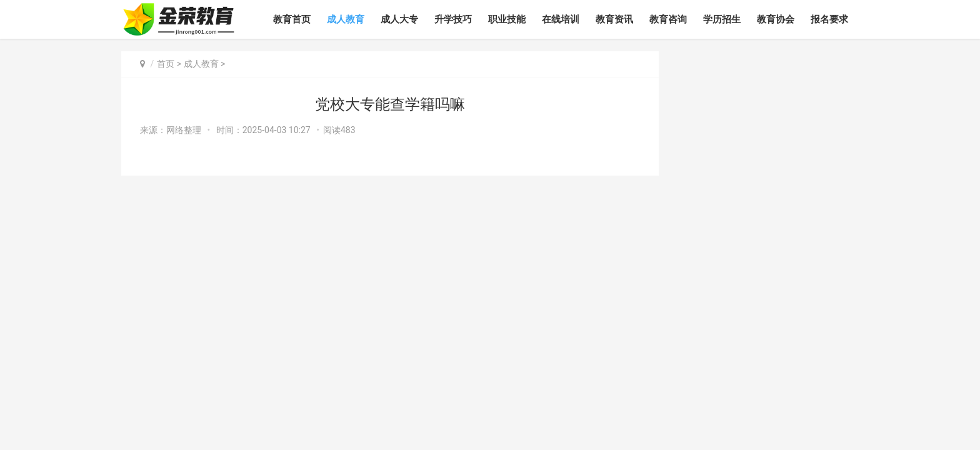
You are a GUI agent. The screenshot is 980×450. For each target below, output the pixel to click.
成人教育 (346, 19)
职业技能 (507, 19)
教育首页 (292, 19)
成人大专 (399, 19)
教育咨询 (668, 19)
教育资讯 (614, 19)
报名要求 (829, 19)
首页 (166, 64)
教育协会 (776, 19)
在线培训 (561, 19)
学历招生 (722, 19)
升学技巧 (453, 19)
